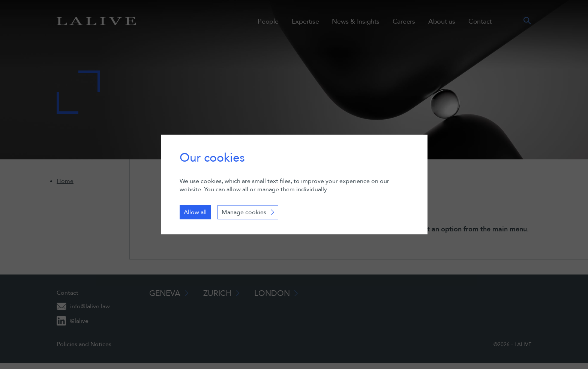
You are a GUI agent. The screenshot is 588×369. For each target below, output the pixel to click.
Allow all (195, 212)
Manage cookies (244, 212)
